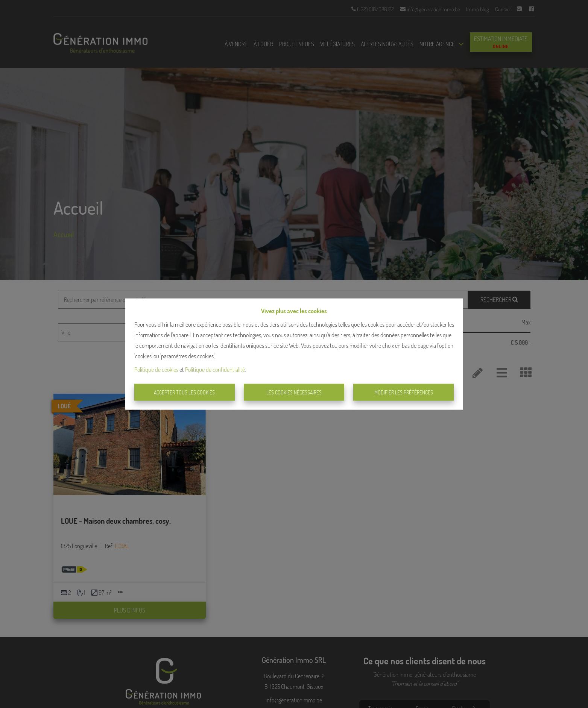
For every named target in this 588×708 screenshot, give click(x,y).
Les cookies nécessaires (294, 392)
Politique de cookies (156, 369)
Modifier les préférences (404, 392)
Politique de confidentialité (215, 369)
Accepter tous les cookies (184, 392)
